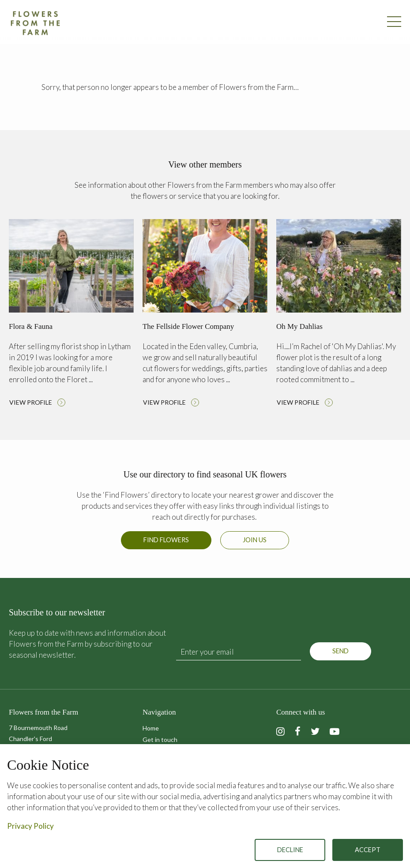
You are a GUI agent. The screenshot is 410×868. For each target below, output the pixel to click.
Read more (71, 315)
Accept (368, 850)
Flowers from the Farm (35, 23)
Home (151, 728)
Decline (290, 850)
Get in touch (160, 739)
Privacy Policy (30, 826)
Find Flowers (166, 540)
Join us (255, 540)
